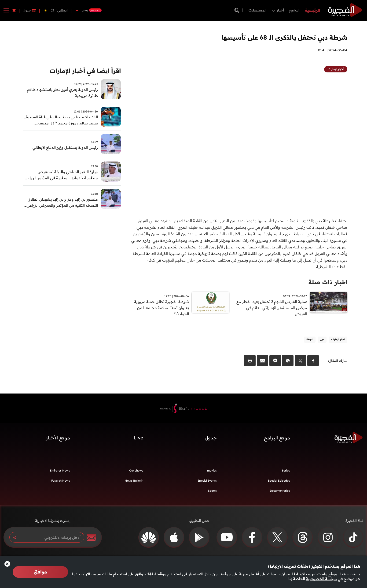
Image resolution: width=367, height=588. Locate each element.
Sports (212, 491)
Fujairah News (61, 481)
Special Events (207, 481)
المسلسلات (258, 10)
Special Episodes (279, 481)
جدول (27, 10)
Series (286, 471)
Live (138, 438)
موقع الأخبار (58, 438)
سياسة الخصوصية (321, 579)
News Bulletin (134, 481)
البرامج (294, 10)
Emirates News (60, 471)
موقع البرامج (277, 438)
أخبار (280, 10)
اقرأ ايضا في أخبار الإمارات (83, 71)
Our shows (136, 471)
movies (212, 471)
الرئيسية (313, 10)
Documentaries (280, 491)
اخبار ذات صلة (327, 282)
